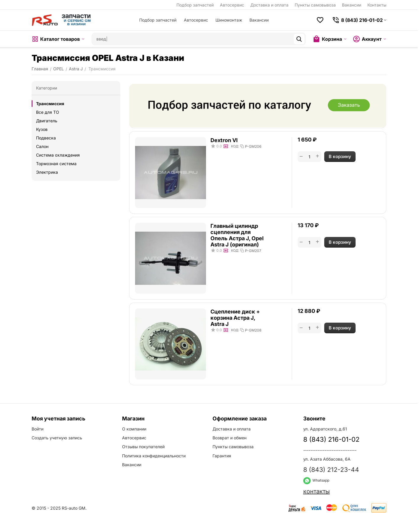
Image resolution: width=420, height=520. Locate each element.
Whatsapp (316, 480)
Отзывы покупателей (143, 447)
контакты (317, 491)
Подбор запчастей (195, 5)
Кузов (42, 129)
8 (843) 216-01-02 (331, 439)
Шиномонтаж (229, 20)
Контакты (377, 5)
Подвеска (46, 138)
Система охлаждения (58, 155)
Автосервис (232, 5)
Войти (38, 429)
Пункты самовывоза (315, 5)
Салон (42, 146)
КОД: (235, 146)
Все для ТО (48, 112)
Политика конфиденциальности (154, 456)
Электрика (47, 172)
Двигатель (47, 121)
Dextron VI (224, 140)
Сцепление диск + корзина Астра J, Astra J (235, 318)
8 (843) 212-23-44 (331, 470)
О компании (134, 429)
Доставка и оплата (269, 5)
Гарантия (222, 456)
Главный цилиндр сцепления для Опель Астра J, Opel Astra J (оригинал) (237, 235)
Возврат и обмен (230, 438)
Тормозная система (56, 164)
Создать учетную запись (57, 438)
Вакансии (352, 5)
